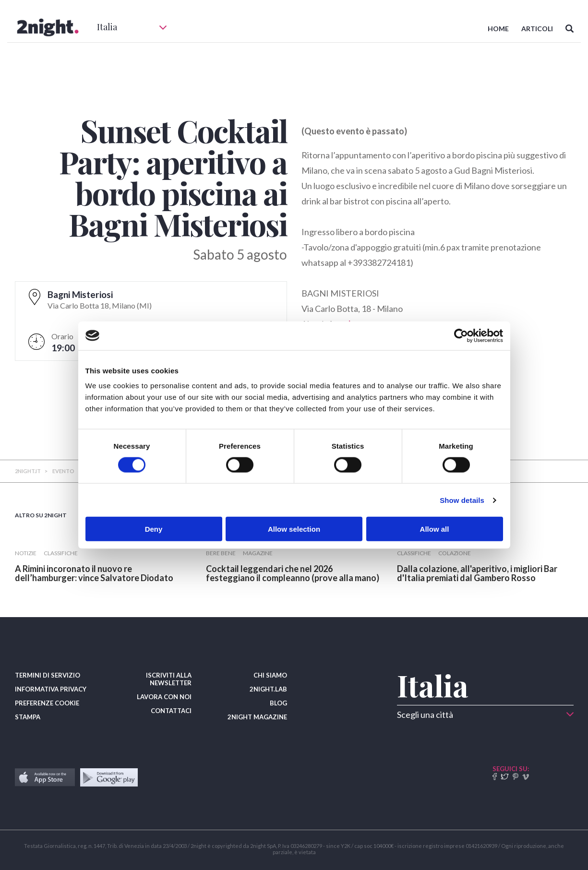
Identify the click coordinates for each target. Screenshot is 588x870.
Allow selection (294, 529)
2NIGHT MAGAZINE (257, 717)
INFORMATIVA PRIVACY (51, 689)
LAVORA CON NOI (164, 697)
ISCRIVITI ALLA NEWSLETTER (169, 679)
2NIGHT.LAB (268, 689)
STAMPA (28, 717)
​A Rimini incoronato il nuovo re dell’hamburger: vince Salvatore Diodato (94, 573)
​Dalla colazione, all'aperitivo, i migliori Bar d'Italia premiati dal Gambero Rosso (477, 573)
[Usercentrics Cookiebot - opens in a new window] (461, 335)
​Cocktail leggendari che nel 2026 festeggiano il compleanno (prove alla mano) (293, 573)
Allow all (435, 529)
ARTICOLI (537, 29)
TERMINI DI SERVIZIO (48, 675)
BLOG (278, 703)
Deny (154, 529)
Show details (462, 500)
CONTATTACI (171, 711)
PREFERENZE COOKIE (47, 703)
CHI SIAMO (270, 675)
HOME (498, 29)
